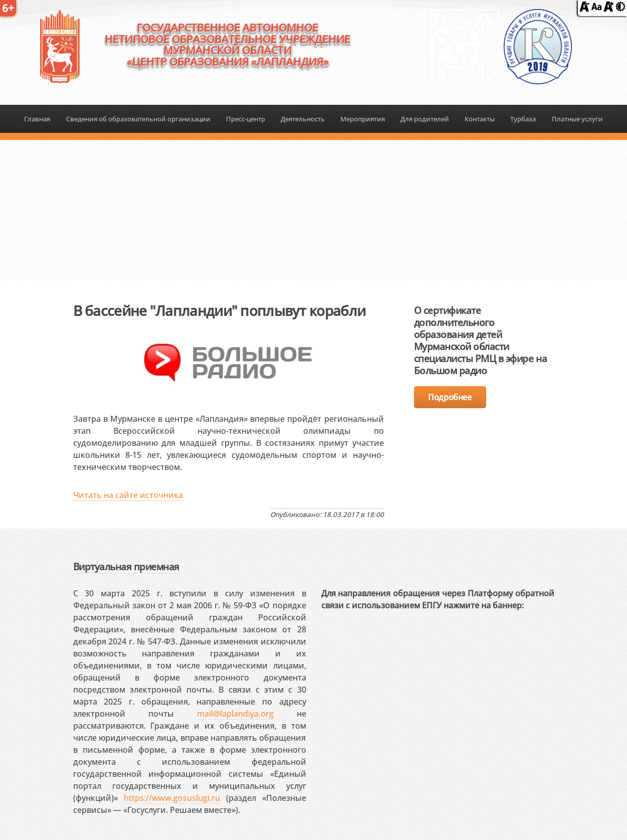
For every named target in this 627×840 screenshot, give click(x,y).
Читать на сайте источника (128, 495)
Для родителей (425, 119)
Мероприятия (363, 119)
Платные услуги (577, 119)
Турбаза (523, 119)
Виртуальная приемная (126, 566)
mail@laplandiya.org (235, 714)
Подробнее (450, 397)
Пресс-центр (246, 119)
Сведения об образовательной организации (138, 119)
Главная (37, 119)
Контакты (480, 119)
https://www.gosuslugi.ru (172, 798)
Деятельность (303, 119)
